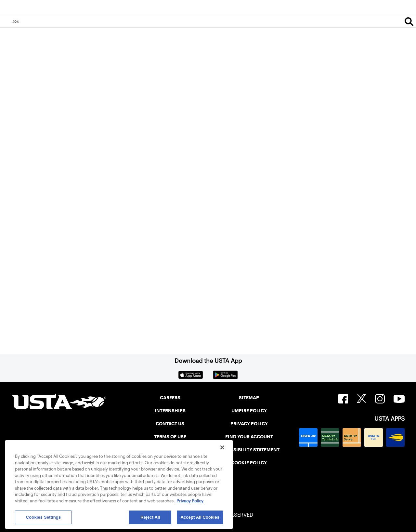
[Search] (409, 21)
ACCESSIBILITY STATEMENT (249, 450)
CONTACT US (170, 424)
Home (28, 288)
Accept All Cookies (200, 517)
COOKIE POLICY (249, 463)
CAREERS (170, 398)
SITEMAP (249, 398)
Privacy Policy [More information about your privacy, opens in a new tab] (190, 501)
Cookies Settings (44, 517)
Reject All (150, 517)
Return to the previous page (65, 208)
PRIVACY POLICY (249, 424)
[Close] (222, 447)
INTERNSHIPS (170, 411)
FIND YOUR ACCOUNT (249, 437)
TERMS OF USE (170, 437)
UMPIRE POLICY (249, 411)
